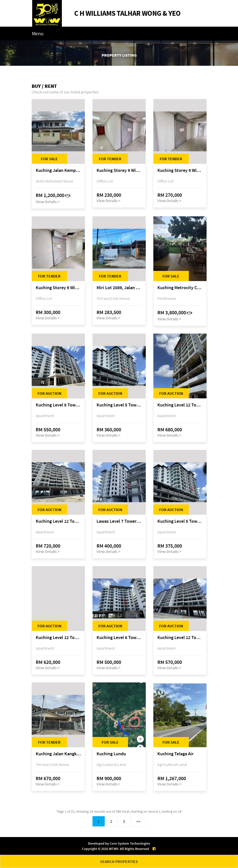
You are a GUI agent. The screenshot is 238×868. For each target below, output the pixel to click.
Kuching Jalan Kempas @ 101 (58, 170)
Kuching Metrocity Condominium (180, 288)
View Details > (48, 202)
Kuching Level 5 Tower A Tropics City (119, 405)
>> (138, 821)
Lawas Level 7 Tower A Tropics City (119, 521)
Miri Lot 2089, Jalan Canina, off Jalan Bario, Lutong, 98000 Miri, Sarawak (119, 288)
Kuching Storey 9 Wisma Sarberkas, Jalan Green (119, 170)
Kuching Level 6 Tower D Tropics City (119, 638)
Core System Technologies (130, 843)
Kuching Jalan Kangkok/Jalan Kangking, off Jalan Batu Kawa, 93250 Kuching (58, 754)
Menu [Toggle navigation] (38, 33)
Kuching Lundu (111, 754)
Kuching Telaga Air (176, 754)
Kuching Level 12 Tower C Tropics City (58, 521)
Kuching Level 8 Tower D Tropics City (58, 405)
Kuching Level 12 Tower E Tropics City (180, 405)
